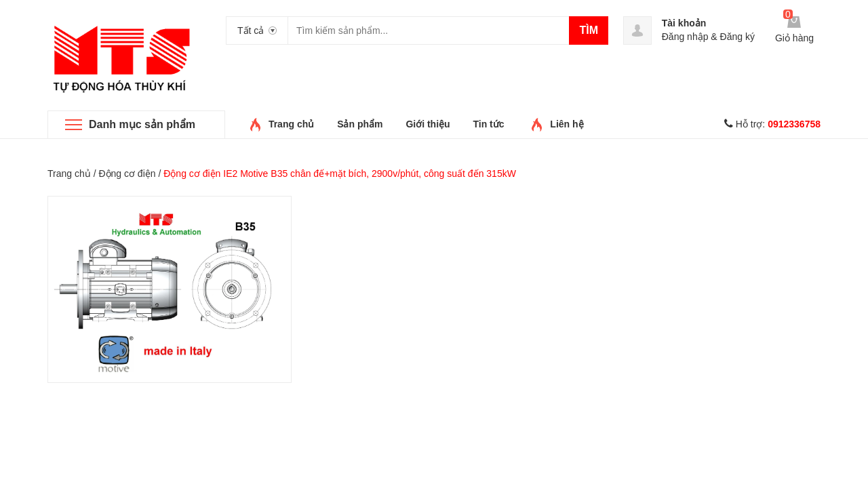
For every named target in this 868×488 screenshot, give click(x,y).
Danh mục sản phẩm (142, 124)
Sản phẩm (360, 124)
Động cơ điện (127, 174)
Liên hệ (567, 124)
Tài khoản (684, 23)
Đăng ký (737, 37)
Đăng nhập (685, 37)
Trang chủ (291, 124)
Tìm (589, 30)
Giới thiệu (428, 124)
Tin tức (488, 124)
